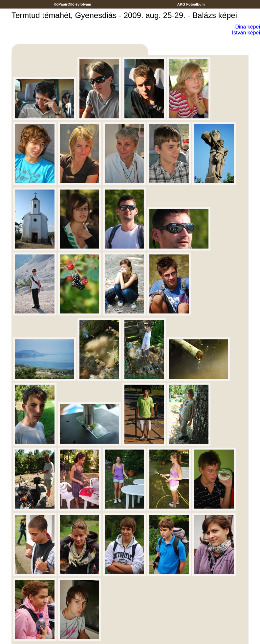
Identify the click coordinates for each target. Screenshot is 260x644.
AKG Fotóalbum (191, 4)
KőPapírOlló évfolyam (72, 4)
